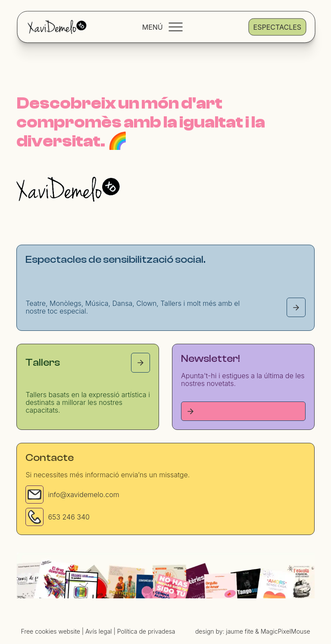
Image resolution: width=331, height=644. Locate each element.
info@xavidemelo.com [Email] (83, 495)
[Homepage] (68, 189)
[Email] (34, 495)
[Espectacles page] (296, 307)
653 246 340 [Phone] (69, 517)
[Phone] (34, 517)
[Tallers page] (141, 362)
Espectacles (277, 27)
